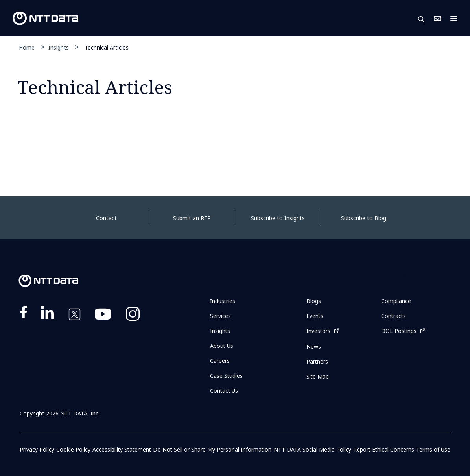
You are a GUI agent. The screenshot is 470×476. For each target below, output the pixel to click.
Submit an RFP (192, 218)
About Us (222, 346)
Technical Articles (107, 47)
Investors (319, 331)
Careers (220, 361)
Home (27, 47)
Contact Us (437, 18)
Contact (106, 218)
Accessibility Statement (122, 449)
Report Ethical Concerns (384, 449)
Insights (59, 47)
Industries (223, 301)
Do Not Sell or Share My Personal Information (213, 449)
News (314, 346)
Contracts (394, 316)
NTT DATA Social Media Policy (312, 449)
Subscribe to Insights (278, 218)
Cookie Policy (73, 449)
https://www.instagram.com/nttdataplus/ (133, 316)
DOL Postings (399, 331)
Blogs (314, 301)
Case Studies (227, 376)
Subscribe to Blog (364, 218)
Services (220, 316)
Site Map (318, 376)
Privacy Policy (37, 449)
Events (315, 316)
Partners (317, 361)
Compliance (396, 301)
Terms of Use (433, 449)
